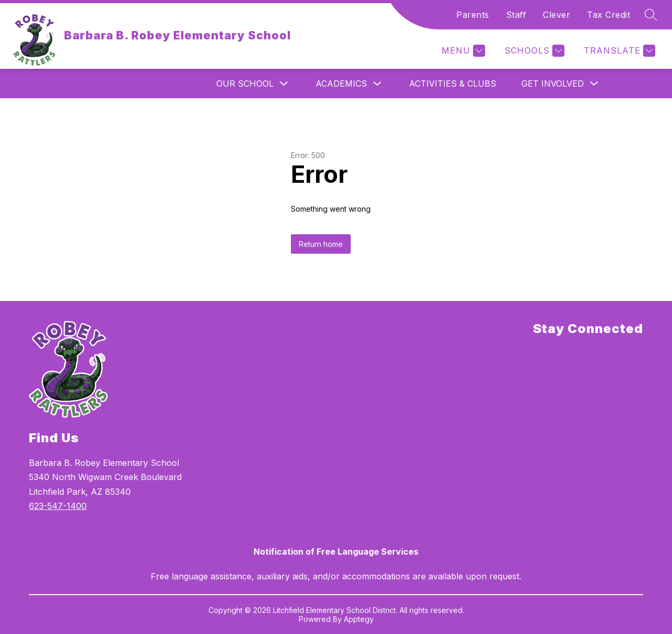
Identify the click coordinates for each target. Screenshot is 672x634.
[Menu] (462, 51)
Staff (516, 15)
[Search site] (651, 15)
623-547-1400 (58, 506)
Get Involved (553, 84)
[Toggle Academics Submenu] (377, 84)
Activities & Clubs (453, 84)
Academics (341, 84)
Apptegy (359, 619)
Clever (556, 15)
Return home (321, 244)
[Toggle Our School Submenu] (284, 84)
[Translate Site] (618, 51)
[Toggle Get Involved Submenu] (594, 84)
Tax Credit (608, 15)
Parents (473, 15)
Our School (245, 84)
